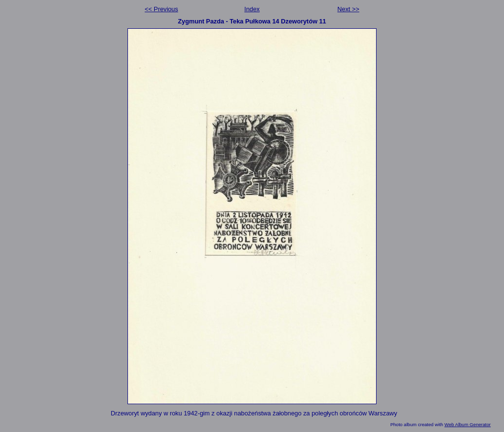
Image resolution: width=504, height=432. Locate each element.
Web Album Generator (468, 424)
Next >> (348, 9)
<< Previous (161, 9)
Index (252, 9)
